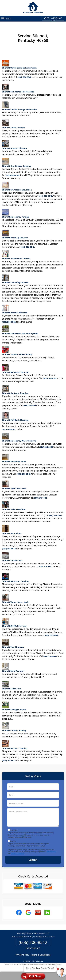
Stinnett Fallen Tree (11, 683)
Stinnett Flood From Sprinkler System (20, 328)
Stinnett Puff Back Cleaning (15, 414)
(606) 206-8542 (53, 18)
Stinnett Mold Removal (13, 665)
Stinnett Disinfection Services (16, 253)
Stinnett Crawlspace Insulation (17, 184)
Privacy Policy (51, 849)
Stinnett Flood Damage (13, 641)
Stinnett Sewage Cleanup (14, 704)
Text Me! (14, 828)
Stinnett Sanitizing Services (15, 277)
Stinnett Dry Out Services (14, 620)
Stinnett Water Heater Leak (15, 596)
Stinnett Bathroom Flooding (15, 576)
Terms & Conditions (18, 851)
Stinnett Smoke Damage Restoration (20, 104)
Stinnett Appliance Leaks (14, 483)
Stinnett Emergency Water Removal (19, 435)
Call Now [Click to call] (31, 976)
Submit (33, 858)
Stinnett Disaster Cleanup (14, 143)
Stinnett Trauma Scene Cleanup (17, 349)
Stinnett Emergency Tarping (15, 211)
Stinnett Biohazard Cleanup (15, 367)
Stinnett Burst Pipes (12, 528)
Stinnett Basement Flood (14, 456)
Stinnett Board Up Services (15, 232)
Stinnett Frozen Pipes (12, 555)
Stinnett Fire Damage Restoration (18, 86)
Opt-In (13, 839)
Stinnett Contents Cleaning (15, 387)
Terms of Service (52, 962)
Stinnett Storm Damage (13, 122)
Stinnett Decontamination (15, 307)
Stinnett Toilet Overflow (14, 504)
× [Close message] (55, 966)
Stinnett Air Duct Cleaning (15, 743)
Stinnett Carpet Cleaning (14, 725)
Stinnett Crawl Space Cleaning (17, 160)
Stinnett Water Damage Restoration (19, 62)
